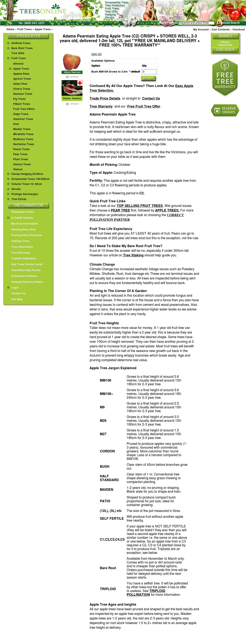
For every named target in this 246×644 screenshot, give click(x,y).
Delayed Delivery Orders (25, 282)
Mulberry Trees (23, 139)
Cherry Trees (22, 89)
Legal (13, 288)
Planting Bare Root (22, 230)
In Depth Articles (20, 218)
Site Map (15, 299)
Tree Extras (19, 199)
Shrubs (16, 189)
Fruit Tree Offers (24, 109)
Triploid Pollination (22, 259)
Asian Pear (20, 84)
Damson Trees (23, 94)
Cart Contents (221, 30)
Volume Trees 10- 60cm (27, 184)
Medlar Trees (22, 129)
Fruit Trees (24, 29)
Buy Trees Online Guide (25, 264)
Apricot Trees (22, 79)
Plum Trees (21, 159)
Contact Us (151, 99)
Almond (18, 64)
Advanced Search (228, 23)
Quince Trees (22, 164)
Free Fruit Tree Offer (144, 106)
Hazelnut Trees (23, 119)
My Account (201, 30)
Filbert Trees (22, 104)
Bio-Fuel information (23, 224)
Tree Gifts (18, 53)
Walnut (18, 169)
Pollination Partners (22, 276)
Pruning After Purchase (25, 235)
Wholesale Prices (21, 212)
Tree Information (20, 247)
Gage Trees (21, 114)
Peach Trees (21, 149)
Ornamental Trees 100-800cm (30, 179)
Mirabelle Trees (23, 134)
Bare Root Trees (22, 48)
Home (10, 29)
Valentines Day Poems (24, 270)
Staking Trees (18, 241)
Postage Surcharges (25, 194)
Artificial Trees (21, 43)
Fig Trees (19, 99)
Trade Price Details (105, 99)
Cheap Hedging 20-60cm (27, 174)
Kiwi (16, 124)
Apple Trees (43, 29)
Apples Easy (21, 74)
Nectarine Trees (24, 144)
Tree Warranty (101, 106)
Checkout (239, 30)
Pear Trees (20, 154)
